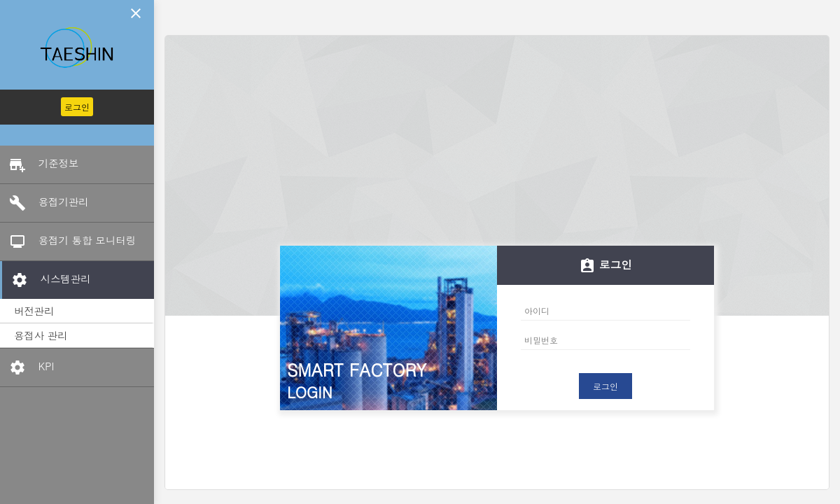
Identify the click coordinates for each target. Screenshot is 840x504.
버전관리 (34, 311)
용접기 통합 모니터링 (68, 241)
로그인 (77, 107)
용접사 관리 (41, 335)
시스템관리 (47, 280)
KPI (27, 367)
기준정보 (39, 164)
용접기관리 (44, 203)
